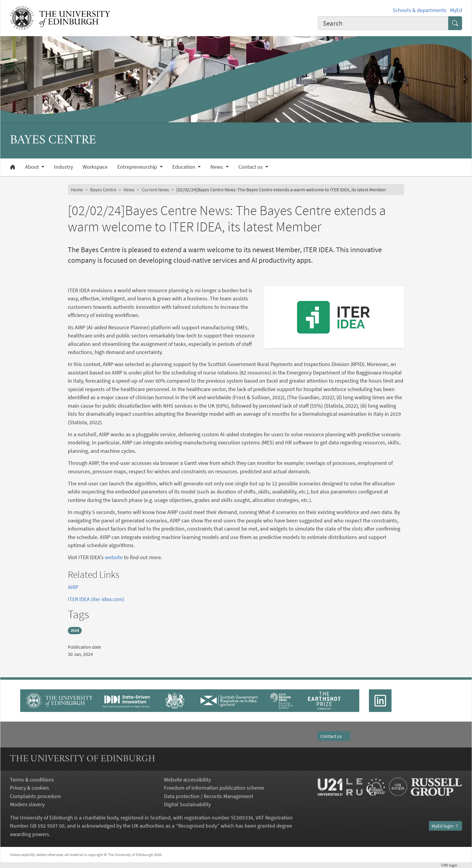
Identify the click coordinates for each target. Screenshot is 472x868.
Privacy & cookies (30, 788)
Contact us (334, 736)
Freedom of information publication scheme (214, 788)
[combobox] (383, 23)
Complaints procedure (35, 796)
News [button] (217, 167)
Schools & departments (420, 10)
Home (77, 190)
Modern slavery (27, 804)
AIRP (73, 587)
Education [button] (184, 167)
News (129, 190)
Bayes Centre (103, 190)
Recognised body (198, 826)
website (114, 557)
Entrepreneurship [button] (138, 167)
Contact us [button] (251, 167)
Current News (155, 190)
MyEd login (445, 826)
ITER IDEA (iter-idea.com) (96, 599)
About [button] (33, 167)
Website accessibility (187, 780)
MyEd (456, 10)
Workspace (95, 167)
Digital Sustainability (187, 804)
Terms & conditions (32, 780)
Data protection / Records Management (209, 796)
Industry (63, 167)
